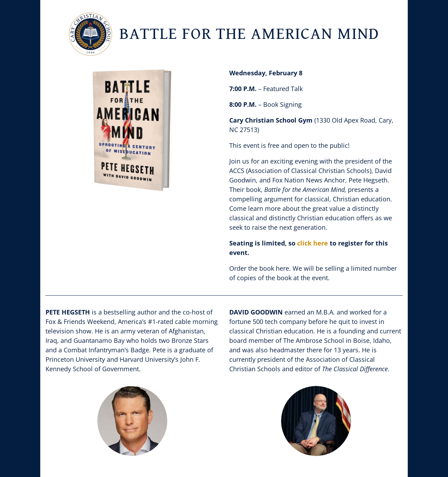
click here (313, 243)
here (282, 268)
